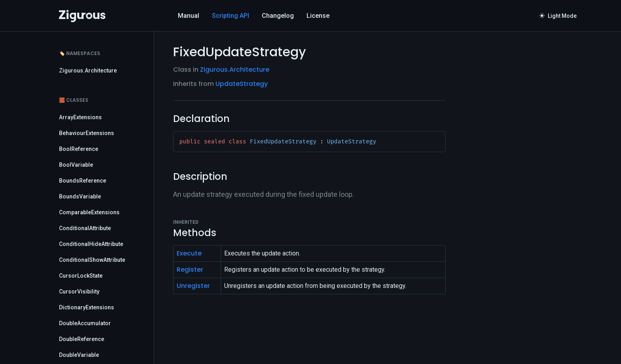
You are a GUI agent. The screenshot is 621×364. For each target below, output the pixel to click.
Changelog (278, 16)
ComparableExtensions (89, 212)
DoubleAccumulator (85, 323)
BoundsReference (83, 181)
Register (190, 270)
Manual (189, 16)
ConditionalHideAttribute (91, 244)
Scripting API (230, 16)
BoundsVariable (80, 196)
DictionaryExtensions (87, 307)
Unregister (193, 286)
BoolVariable (76, 165)
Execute (189, 253)
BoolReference (79, 149)
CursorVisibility (79, 292)
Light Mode (558, 16)
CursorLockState (81, 276)
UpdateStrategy (242, 84)
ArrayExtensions (80, 117)
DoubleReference (82, 339)
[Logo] (82, 16)
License (318, 16)
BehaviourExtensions (87, 133)
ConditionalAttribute (85, 228)
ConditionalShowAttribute (92, 260)
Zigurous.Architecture (88, 71)
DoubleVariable (79, 355)
